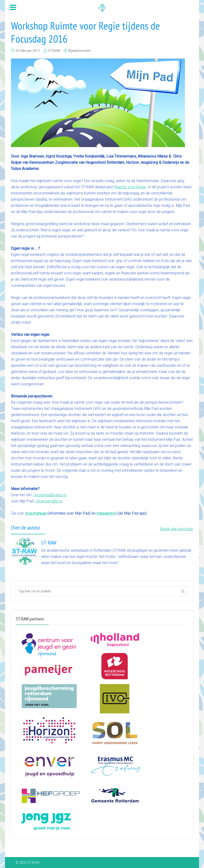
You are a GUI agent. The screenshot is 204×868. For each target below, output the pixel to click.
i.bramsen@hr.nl (48, 501)
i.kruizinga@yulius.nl (50, 495)
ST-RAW (54, 51)
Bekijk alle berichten (177, 529)
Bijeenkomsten (79, 51)
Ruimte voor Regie (130, 187)
